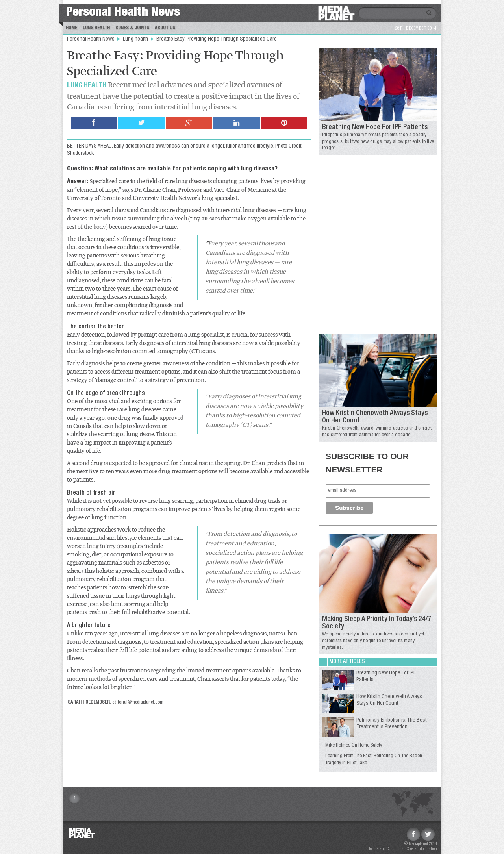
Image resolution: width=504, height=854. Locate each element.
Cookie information (422, 849)
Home (71, 28)
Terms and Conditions (386, 849)
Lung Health (96, 28)
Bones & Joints (132, 28)
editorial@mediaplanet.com (138, 702)
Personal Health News (123, 13)
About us (165, 28)
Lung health (136, 39)
